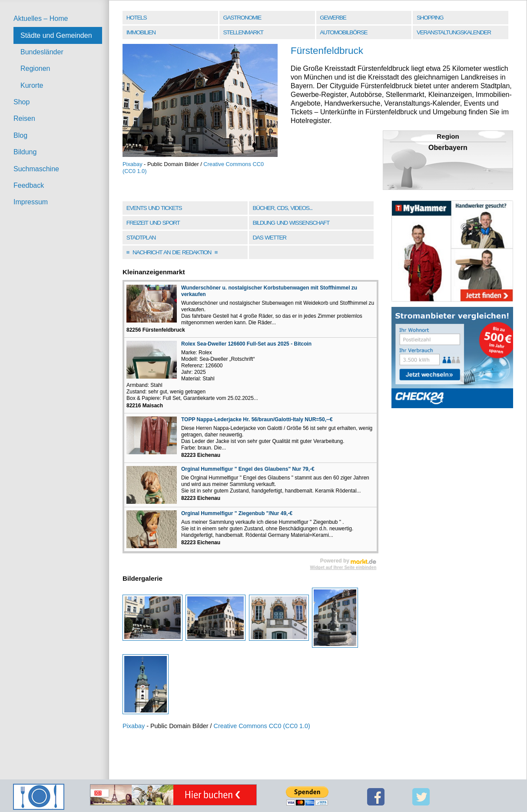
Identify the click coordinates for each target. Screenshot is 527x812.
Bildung (25, 152)
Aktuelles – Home (41, 18)
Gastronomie (242, 18)
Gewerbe (333, 18)
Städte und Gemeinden (56, 35)
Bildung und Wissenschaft (291, 223)
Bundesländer (42, 52)
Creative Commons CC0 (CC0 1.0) (262, 726)
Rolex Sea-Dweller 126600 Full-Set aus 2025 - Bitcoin (246, 344)
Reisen (24, 118)
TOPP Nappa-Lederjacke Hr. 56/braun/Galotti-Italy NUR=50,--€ (257, 419)
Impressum (31, 202)
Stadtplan (141, 238)
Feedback (29, 185)
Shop (22, 102)
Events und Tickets (154, 208)
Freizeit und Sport (153, 223)
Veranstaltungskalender (454, 32)
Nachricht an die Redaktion (172, 252)
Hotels (136, 18)
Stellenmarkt (243, 32)
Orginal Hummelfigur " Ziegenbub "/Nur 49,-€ (237, 513)
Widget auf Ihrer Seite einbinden (343, 567)
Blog (20, 135)
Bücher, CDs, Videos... (282, 208)
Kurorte (32, 85)
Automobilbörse (343, 32)
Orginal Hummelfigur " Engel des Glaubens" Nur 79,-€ (248, 469)
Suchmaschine (36, 169)
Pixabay (133, 164)
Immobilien (141, 32)
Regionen (35, 68)
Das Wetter (269, 238)
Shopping (430, 18)
